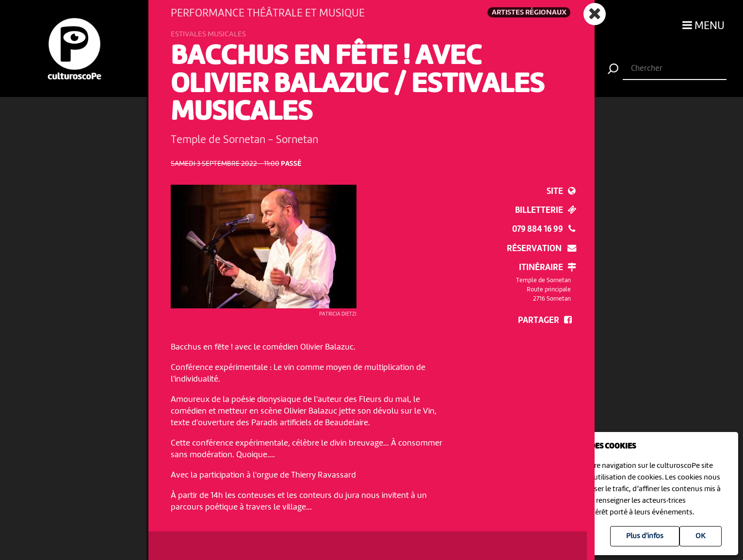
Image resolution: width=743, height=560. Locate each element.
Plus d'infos (645, 536)
